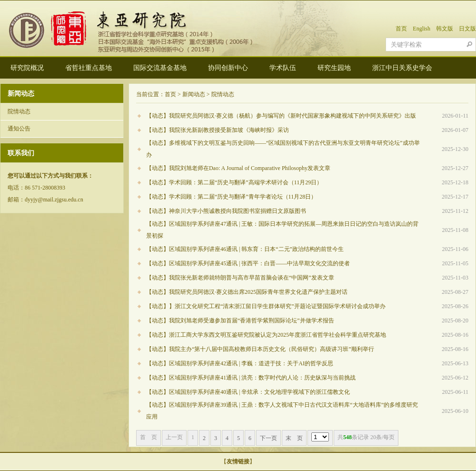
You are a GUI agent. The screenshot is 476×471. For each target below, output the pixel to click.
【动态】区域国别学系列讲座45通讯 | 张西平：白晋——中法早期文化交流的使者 (248, 263)
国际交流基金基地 (160, 68)
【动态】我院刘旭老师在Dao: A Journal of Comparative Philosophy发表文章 (238, 168)
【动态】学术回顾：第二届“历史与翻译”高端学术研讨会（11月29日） (234, 182)
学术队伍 (283, 68)
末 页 (294, 438)
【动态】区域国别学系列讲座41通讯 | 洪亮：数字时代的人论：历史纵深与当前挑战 (251, 378)
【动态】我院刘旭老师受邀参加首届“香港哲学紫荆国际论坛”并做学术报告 (240, 321)
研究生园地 (334, 68)
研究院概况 (27, 68)
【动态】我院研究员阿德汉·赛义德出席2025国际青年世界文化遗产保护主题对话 (247, 292)
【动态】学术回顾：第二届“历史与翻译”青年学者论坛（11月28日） (231, 197)
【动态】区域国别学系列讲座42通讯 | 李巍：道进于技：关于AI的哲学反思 (240, 363)
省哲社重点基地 (89, 68)
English (421, 29)
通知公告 (19, 129)
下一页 (268, 438)
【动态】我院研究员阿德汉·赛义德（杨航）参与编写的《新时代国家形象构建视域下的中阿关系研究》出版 (281, 116)
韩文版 (445, 29)
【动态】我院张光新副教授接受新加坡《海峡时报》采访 (218, 130)
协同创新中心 (228, 68)
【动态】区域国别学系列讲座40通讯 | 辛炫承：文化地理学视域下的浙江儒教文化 (248, 392)
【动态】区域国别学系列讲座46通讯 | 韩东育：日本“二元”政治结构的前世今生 (245, 249)
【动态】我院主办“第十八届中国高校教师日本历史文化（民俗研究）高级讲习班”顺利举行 (260, 349)
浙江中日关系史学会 (402, 68)
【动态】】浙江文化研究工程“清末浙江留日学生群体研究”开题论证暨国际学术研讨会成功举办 (266, 306)
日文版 (467, 29)
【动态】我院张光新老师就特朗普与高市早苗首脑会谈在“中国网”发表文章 (240, 278)
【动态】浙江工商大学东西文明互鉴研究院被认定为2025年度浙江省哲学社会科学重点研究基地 (266, 335)
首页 (401, 29)
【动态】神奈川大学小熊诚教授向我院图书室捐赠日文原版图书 (226, 211)
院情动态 (19, 111)
